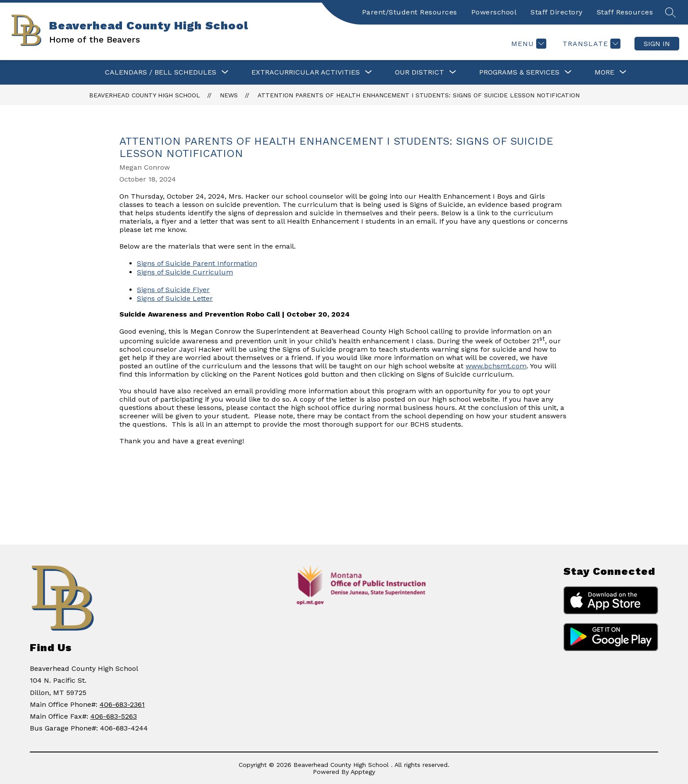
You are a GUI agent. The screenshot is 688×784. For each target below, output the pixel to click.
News (229, 95)
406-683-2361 (122, 704)
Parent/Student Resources (410, 12)
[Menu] (528, 44)
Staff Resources (625, 12)
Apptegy (363, 772)
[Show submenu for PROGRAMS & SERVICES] (519, 72)
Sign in (657, 44)
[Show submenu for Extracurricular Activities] (306, 72)
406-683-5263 (114, 716)
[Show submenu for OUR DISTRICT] (419, 72)
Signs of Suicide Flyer (173, 290)
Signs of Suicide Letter (175, 298)
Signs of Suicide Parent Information (197, 263)
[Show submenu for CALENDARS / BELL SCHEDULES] (161, 72)
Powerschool (494, 12)
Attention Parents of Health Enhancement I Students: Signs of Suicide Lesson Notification (419, 95)
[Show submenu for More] (604, 72)
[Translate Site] (590, 44)
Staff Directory (557, 12)
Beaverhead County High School (145, 95)
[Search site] (670, 12)
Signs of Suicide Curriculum (185, 272)
